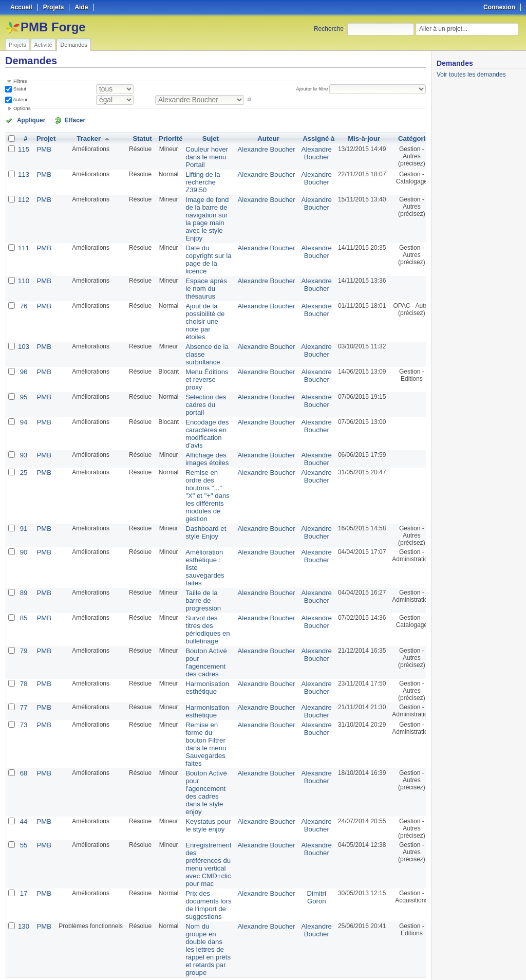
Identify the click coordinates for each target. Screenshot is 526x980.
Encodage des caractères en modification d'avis (202, 415)
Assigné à (304, 138)
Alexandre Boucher (256, 148)
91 (23, 504)
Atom (388, 960)
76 (23, 295)
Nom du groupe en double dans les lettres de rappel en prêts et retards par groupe (202, 902)
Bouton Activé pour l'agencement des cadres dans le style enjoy (201, 754)
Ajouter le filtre (314, 89)
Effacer (62, 120)
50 (182, 945)
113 (23, 172)
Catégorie (398, 138)
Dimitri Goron (302, 854)
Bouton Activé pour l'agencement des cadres (201, 631)
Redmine (237, 974)
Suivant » (96, 945)
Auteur (20, 99)
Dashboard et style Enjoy (200, 507)
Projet (44, 138)
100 (193, 945)
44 (23, 781)
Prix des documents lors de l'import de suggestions (203, 861)
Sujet (205, 138)
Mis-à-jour (348, 138)
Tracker (86, 138)
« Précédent (26, 945)
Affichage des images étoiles (202, 438)
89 (23, 565)
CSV (405, 960)
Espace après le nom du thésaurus (201, 279)
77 (23, 674)
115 (23, 148)
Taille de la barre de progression (198, 572)
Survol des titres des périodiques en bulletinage (202, 600)
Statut (19, 89)
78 (23, 651)
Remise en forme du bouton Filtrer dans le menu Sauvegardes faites (200, 709)
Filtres (20, 81)
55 (23, 805)
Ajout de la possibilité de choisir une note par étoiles (200, 309)
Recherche (329, 29)
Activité (43, 45)
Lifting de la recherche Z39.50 (198, 179)
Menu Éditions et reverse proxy (201, 364)
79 (23, 620)
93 (23, 435)
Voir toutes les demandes (471, 75)
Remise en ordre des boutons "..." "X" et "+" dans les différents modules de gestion (202, 473)
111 (23, 241)
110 (23, 271)
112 (23, 195)
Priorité (167, 138)
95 (23, 380)
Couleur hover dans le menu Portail (201, 155)
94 (23, 404)
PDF (421, 960)
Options (22, 108)
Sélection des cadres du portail (200, 387)
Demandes (73, 45)
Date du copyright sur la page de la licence (203, 251)
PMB (42, 148)
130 (23, 881)
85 (23, 589)
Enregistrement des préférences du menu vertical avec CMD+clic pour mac (203, 823)
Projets (17, 45)
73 (23, 691)
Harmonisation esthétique (202, 654)
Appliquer (27, 120)
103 (23, 333)
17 (23, 850)
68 (23, 736)
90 (23, 527)
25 (23, 451)
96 (23, 357)
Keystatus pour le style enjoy (202, 785)
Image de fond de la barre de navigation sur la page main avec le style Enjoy (202, 213)
